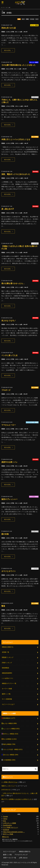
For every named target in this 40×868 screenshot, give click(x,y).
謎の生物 (5, 534)
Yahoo (5, 819)
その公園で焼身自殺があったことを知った (18, 65)
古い (23, 19)
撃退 (3, 606)
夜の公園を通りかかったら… (13, 283)
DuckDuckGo (7, 825)
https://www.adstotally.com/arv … (14, 832)
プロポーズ (6, 390)
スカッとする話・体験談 (13, 749)
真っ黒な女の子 (8, 209)
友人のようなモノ (9, 321)
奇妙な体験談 (9, 744)
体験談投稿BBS (7, 673)
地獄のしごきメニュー (9, 786)
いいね (32, 19)
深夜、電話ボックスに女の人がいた (16, 174)
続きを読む (8, 50)
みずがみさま (6, 790)
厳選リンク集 (6, 694)
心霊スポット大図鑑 (10, 823)
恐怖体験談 (9, 718)
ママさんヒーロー (9, 425)
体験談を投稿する (8, 647)
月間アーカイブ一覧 (10, 858)
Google (5, 816)
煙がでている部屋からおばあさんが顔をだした (17, 799)
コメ (37, 19)
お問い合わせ (23, 858)
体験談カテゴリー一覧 (9, 683)
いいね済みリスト (8, 678)
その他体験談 (9, 760)
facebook (6, 830)
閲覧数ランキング (8, 657)
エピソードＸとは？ (8, 704)
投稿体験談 (5, 668)
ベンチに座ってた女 (10, 355)
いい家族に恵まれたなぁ (9, 782)
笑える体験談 (10, 739)
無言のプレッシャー (10, 499)
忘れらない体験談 (10, 755)
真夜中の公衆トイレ (10, 462)
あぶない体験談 (10, 723)
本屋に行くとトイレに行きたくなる (16, 139)
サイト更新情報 (7, 699)
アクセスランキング (21, 855)
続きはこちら (6, 837)
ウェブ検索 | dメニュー (11, 827)
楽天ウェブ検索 (8, 834)
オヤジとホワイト (9, 571)
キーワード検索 (7, 689)
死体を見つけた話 (9, 28)
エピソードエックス (24, 862)
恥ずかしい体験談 (10, 734)
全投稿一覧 (5, 652)
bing (4, 821)
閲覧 (27, 19)
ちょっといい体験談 (11, 729)
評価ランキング (7, 663)
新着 (19, 19)
